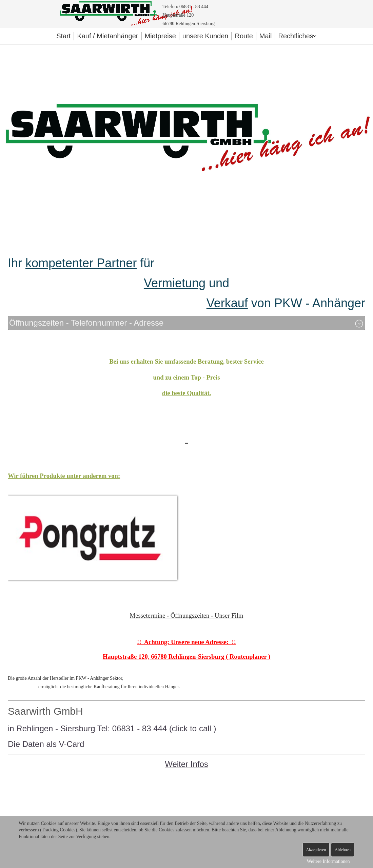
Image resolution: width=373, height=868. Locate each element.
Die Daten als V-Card (46, 744)
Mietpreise (160, 36)
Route (244, 36)
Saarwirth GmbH (45, 711)
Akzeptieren (316, 850)
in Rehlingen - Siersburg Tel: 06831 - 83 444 (89, 728)
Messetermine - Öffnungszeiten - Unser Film (187, 615)
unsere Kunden (205, 36)
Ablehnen (343, 850)
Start (63, 36)
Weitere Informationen (328, 861)
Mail (266, 36)
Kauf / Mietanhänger (107, 36)
